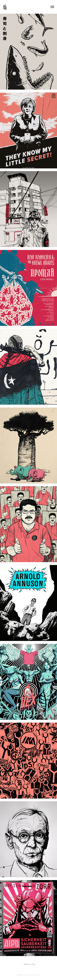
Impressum (36, 975)
